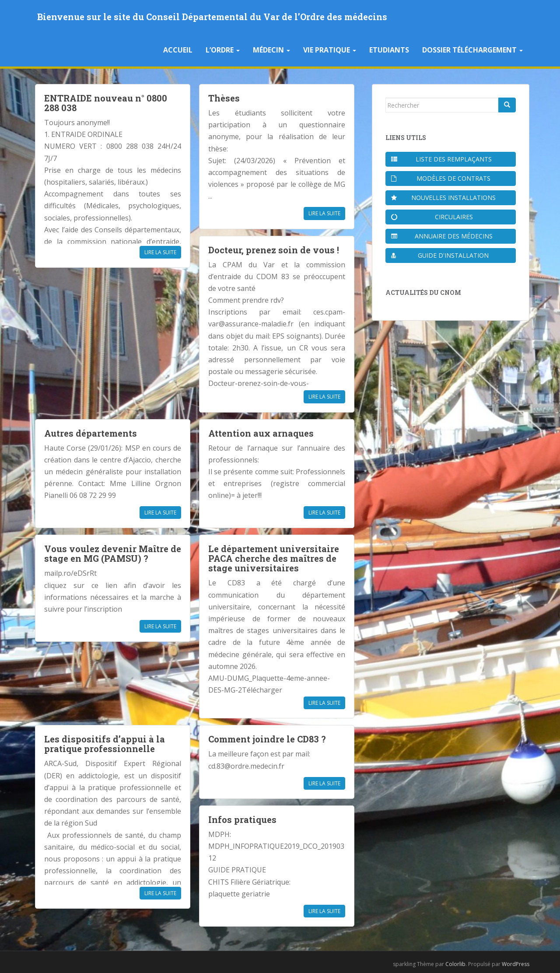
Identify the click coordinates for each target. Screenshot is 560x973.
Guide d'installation (440, 255)
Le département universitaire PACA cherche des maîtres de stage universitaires (274, 558)
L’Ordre (223, 50)
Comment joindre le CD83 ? (267, 739)
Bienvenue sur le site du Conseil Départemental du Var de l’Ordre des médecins (212, 17)
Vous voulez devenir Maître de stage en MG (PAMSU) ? (113, 553)
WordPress (516, 964)
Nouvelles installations (443, 198)
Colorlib (455, 964)
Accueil (178, 50)
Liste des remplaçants (441, 159)
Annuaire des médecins (442, 236)
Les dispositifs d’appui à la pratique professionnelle (105, 744)
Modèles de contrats (441, 178)
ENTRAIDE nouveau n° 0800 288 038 (106, 103)
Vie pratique (330, 50)
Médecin (271, 50)
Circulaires (432, 217)
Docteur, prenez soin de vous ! (274, 250)
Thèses (224, 98)
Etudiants (389, 50)
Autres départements (91, 433)
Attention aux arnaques (261, 433)
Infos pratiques (242, 819)
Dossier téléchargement (472, 50)
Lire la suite (160, 252)
